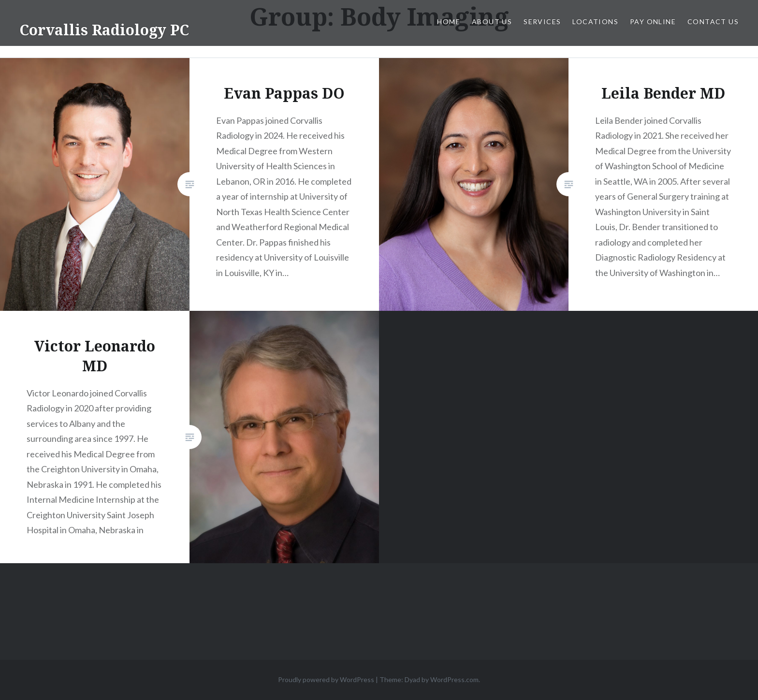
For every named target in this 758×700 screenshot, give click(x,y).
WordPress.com (454, 679)
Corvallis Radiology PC (104, 30)
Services (542, 22)
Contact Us (713, 22)
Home (449, 22)
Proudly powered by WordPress (326, 679)
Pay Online (653, 22)
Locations (595, 22)
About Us (492, 22)
